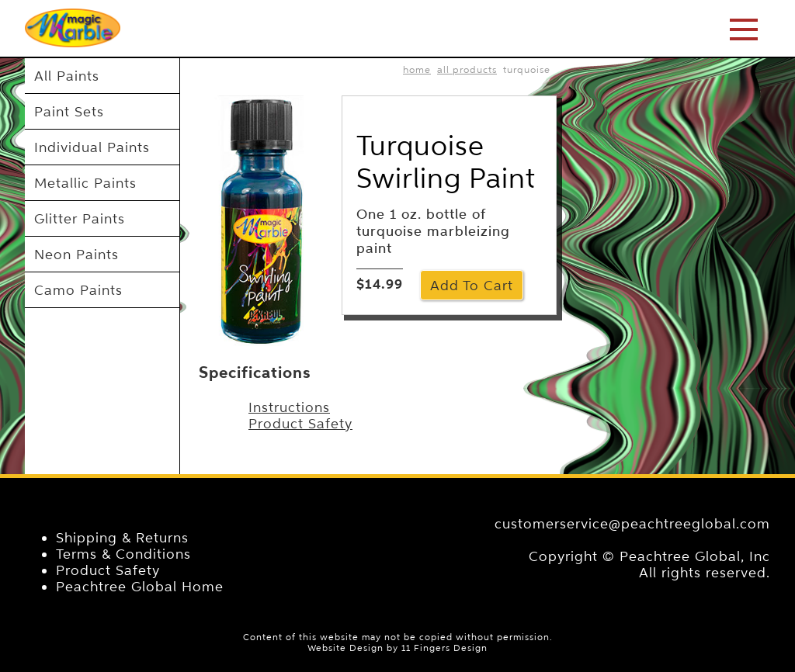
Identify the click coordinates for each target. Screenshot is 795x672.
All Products (467, 69)
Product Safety (300, 423)
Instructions (289, 407)
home (417, 69)
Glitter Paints (80, 218)
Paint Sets (69, 111)
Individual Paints (92, 147)
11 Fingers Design (444, 648)
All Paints (67, 76)
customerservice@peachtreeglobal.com (632, 523)
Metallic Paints (85, 183)
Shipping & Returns (122, 537)
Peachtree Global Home (140, 586)
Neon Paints (76, 254)
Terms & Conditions (123, 554)
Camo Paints (78, 290)
